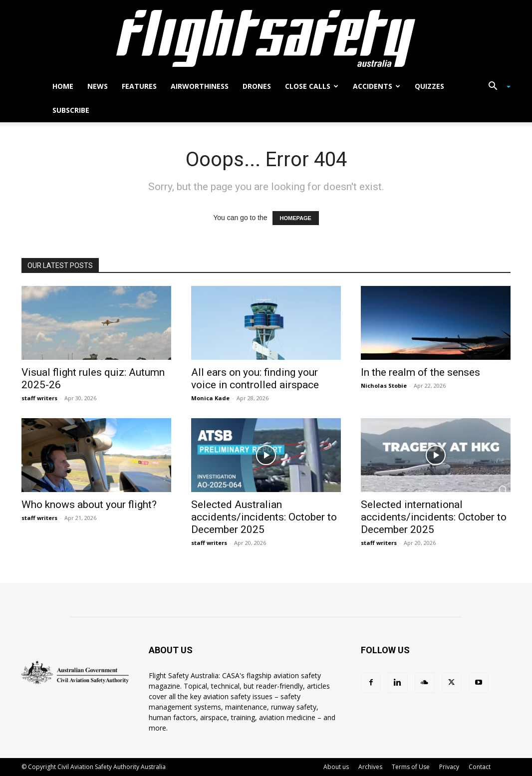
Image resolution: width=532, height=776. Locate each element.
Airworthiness (200, 86)
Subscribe (71, 110)
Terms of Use (411, 767)
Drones (257, 86)
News (98, 86)
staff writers (39, 398)
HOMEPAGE (296, 218)
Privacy (449, 767)
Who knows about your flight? (89, 505)
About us (336, 767)
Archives (370, 767)
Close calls (312, 86)
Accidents (377, 86)
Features (139, 86)
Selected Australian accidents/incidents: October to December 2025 (264, 517)
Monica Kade (210, 398)
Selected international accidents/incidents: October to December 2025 (434, 517)
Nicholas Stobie (384, 386)
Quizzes (429, 86)
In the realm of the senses (420, 372)
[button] (496, 87)
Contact (480, 767)
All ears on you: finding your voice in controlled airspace (255, 379)
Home (63, 86)
